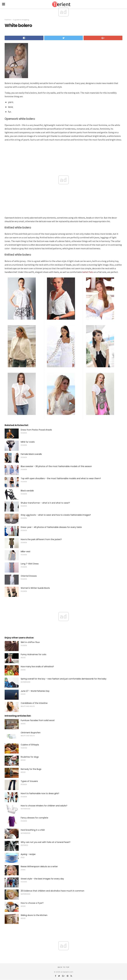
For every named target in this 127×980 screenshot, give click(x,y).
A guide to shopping (21, 20)
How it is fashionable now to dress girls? (40, 793)
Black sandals (27, 491)
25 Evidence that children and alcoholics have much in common (52, 891)
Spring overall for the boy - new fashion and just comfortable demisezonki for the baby (64, 679)
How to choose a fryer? (32, 903)
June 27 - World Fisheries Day (35, 691)
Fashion (8, 20)
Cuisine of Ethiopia (30, 745)
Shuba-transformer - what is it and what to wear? (45, 503)
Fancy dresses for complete (34, 818)
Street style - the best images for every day (42, 879)
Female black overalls (31, 454)
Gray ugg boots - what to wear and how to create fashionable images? (56, 515)
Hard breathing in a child (33, 830)
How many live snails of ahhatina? (37, 667)
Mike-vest (26, 551)
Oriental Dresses (29, 576)
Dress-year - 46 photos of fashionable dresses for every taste (51, 527)
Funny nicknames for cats (34, 654)
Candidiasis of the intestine (34, 703)
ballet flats (88, 272)
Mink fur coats (28, 442)
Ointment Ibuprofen (31, 733)
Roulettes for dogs (30, 757)
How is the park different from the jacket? (41, 539)
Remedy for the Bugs (31, 769)
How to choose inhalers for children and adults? (44, 806)
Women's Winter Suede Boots (35, 588)
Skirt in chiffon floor (30, 642)
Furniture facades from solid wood (38, 720)
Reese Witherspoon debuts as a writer (39, 866)
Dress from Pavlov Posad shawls (36, 430)
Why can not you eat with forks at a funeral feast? (46, 842)
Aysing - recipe (28, 854)
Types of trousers (29, 781)
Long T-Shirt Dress (30, 564)
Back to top (63, 967)
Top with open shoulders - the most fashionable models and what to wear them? (61, 478)
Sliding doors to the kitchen (34, 915)
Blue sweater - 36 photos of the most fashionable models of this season (56, 466)
